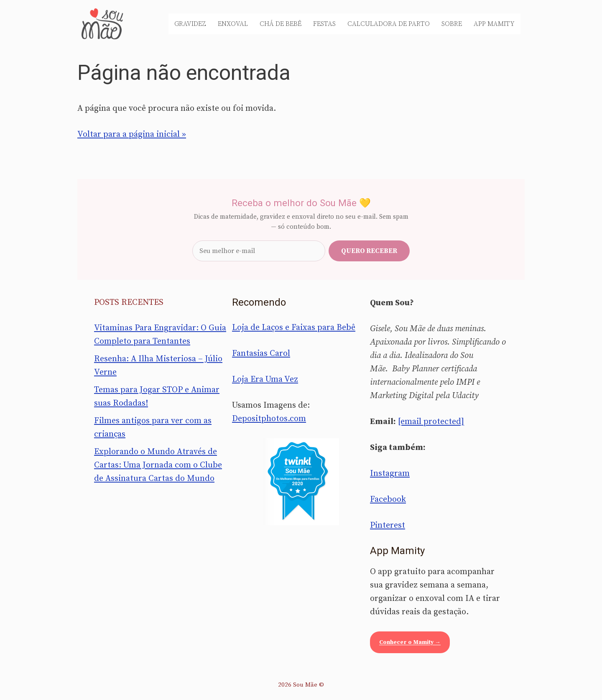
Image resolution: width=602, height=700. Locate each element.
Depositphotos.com (269, 419)
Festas (324, 24)
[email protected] (431, 422)
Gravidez (190, 24)
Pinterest (388, 525)
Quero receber (369, 251)
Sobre (452, 24)
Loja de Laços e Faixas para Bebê (294, 328)
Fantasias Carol (261, 354)
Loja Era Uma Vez (265, 379)
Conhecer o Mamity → (410, 642)
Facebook (388, 499)
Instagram (390, 474)
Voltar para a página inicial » (132, 134)
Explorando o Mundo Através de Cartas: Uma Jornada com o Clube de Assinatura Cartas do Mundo (158, 465)
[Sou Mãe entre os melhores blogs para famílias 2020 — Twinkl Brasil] (301, 482)
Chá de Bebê (281, 24)
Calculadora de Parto (389, 24)
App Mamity (494, 24)
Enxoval (233, 24)
